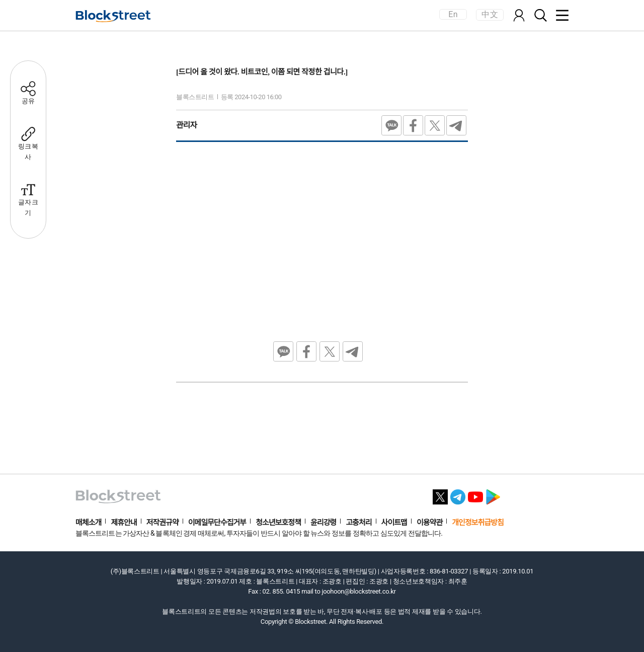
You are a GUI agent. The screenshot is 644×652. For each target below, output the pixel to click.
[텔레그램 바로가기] (458, 494)
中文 (490, 14)
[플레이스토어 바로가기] (493, 494)
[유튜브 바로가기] (475, 494)
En (453, 14)
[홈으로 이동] (113, 16)
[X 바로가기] (440, 494)
